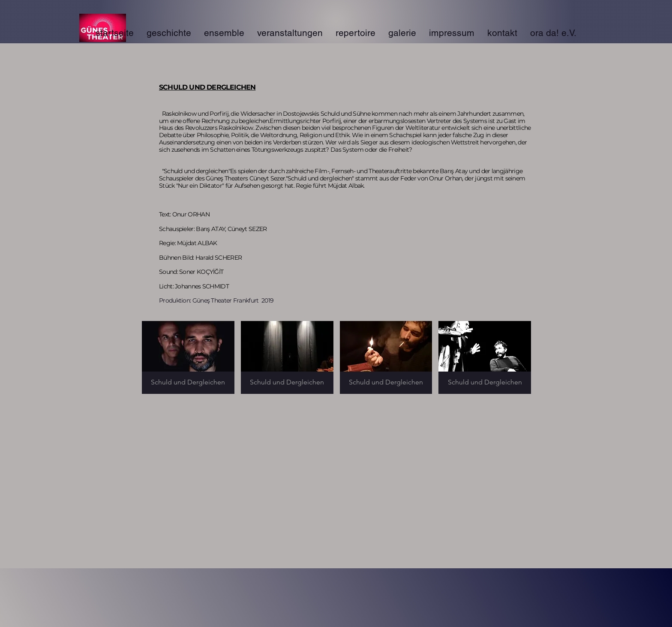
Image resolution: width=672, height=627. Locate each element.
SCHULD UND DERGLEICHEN (207, 87)
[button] (188, 357)
